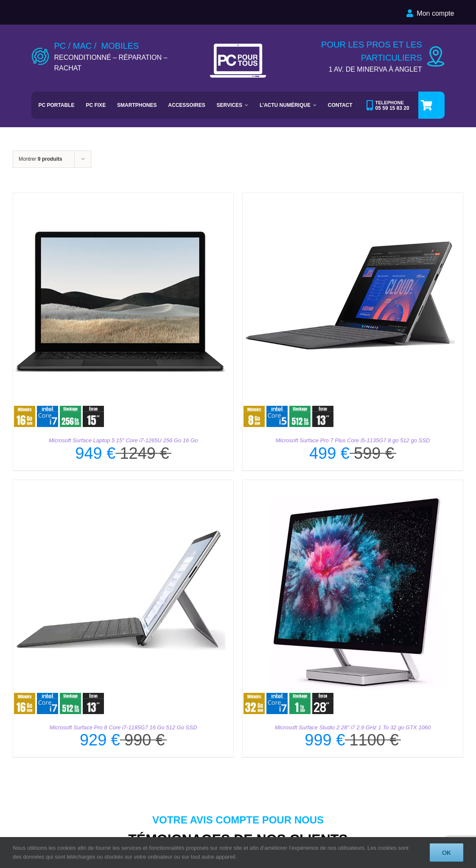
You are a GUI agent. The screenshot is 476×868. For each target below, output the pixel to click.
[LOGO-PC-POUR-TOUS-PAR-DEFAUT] (238, 47)
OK (447, 853)
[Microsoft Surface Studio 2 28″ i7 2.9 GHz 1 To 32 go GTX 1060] (349, 485)
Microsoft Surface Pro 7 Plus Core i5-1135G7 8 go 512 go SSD (353, 440)
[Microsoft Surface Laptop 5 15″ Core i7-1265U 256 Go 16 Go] (119, 198)
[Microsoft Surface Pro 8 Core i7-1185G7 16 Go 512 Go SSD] (119, 485)
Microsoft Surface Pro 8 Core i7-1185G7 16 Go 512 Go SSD (123, 727)
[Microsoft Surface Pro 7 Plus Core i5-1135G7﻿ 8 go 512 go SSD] (349, 198)
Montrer (41, 159)
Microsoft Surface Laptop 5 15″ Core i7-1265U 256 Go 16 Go (123, 440)
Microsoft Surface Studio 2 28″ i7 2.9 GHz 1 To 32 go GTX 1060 (353, 727)
